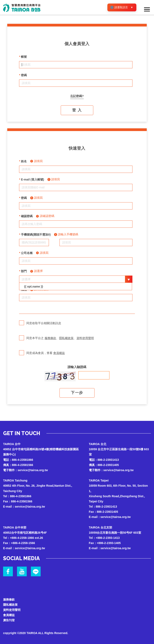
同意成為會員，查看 (42, 356)
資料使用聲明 (85, 338)
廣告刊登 (9, 620)
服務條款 (50, 338)
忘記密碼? (77, 96)
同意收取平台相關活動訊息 (40, 326)
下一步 (77, 393)
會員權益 (59, 353)
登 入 (77, 110)
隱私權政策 (66, 338)
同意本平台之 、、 (56, 341)
